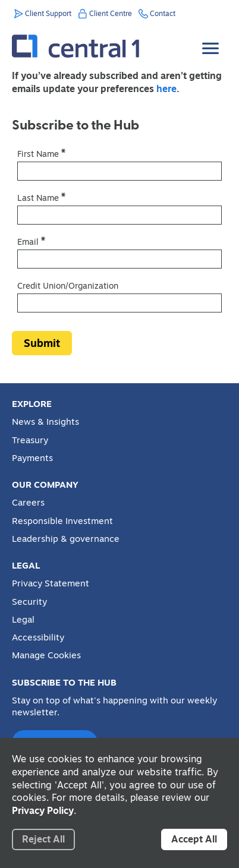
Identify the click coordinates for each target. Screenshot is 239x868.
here (166, 89)
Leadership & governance (66, 539)
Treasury (30, 440)
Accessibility (38, 637)
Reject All (43, 839)
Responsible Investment (62, 521)
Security (29, 602)
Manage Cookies (46, 655)
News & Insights (45, 422)
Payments (32, 458)
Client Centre (111, 13)
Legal (23, 620)
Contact (163, 13)
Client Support (48, 13)
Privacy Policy (43, 810)
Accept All (194, 839)
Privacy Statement (51, 583)
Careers (28, 503)
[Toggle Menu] (212, 40)
